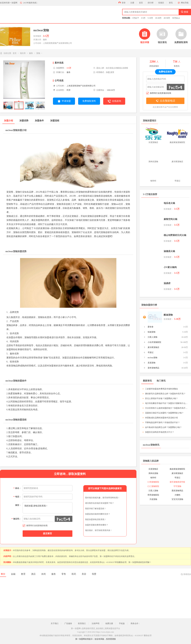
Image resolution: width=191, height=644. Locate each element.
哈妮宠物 (152, 332)
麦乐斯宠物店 (153, 347)
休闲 (43, 574)
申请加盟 (64, 101)
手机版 (122, 623)
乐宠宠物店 (153, 469)
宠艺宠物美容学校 (177, 482)
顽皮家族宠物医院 (177, 469)
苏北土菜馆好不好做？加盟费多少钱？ (161, 398)
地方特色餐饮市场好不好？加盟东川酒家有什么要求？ (166, 403)
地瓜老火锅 (169, 203)
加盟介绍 (9, 121)
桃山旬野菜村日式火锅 (175, 235)
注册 (132, 3)
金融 (13, 574)
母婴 (94, 574)
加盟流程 (55, 121)
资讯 (171, 3)
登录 (124, 3)
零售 (64, 574)
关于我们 (55, 623)
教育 (23, 574)
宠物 (38, 53)
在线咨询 (114, 101)
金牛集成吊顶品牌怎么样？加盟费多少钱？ (163, 427)
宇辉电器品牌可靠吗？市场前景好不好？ (162, 422)
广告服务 (68, 623)
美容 (84, 574)
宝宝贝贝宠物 (177, 499)
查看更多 (187, 574)
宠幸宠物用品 (153, 368)
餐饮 (3, 574)
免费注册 (109, 623)
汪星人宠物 (152, 337)
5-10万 (150, 18)
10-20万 (158, 18)
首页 (141, 3)
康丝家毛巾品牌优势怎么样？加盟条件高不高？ (165, 394)
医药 (74, 574)
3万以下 (136, 18)
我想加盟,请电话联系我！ (48, 508)
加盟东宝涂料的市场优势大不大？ (160, 432)
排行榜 (151, 3)
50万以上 (176, 18)
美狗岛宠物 (153, 473)
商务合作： (135, 623)
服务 (31, 53)
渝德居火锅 (169, 251)
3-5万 (143, 18)
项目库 (23, 53)
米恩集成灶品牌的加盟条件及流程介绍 (161, 418)
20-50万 (167, 18)
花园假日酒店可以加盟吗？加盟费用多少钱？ (164, 413)
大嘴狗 (177, 495)
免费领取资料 (89, 101)
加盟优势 (24, 121)
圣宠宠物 (152, 363)
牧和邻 (153, 478)
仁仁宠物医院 (153, 486)
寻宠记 (151, 352)
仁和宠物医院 (153, 482)
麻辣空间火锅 (170, 219)
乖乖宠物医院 (153, 495)
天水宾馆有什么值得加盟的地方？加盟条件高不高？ (166, 408)
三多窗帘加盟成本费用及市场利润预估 (161, 389)
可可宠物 (177, 486)
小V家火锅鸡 (170, 267)
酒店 (33, 574)
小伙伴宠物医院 (154, 342)
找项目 (161, 3)
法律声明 (96, 623)
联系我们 (82, 623)
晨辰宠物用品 (177, 491)
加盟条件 (39, 121)
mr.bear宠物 (152, 358)
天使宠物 (153, 499)
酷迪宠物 (168, 315)
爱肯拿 (151, 327)
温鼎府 (167, 283)
